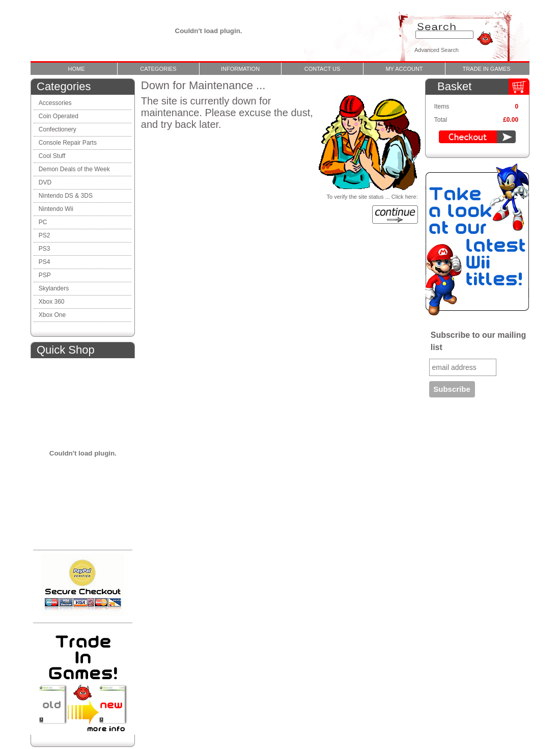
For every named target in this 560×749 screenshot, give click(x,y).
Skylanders (54, 288)
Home (77, 69)
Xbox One (52, 315)
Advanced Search (437, 50)
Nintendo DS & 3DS (66, 196)
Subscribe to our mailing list (479, 341)
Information (240, 69)
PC (43, 222)
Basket (454, 86)
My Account (404, 69)
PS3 (45, 249)
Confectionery (58, 129)
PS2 (45, 235)
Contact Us (323, 69)
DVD (45, 182)
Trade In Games (486, 69)
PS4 (45, 262)
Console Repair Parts (68, 143)
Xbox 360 (52, 302)
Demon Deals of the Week (74, 169)
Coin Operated (59, 116)
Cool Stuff (52, 156)
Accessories (55, 103)
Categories (158, 69)
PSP (45, 275)
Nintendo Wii (56, 209)
